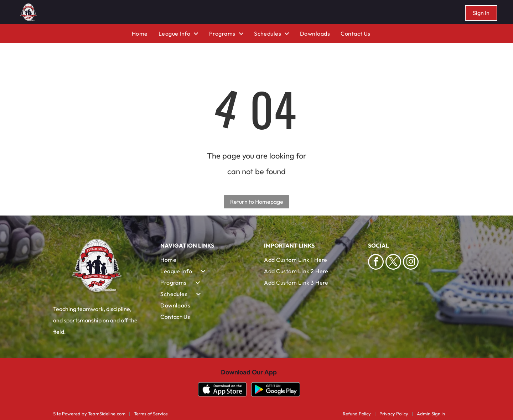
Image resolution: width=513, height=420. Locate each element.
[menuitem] (145, 33)
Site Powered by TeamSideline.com (89, 414)
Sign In (481, 13)
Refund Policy (357, 414)
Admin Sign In (431, 414)
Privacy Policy (394, 414)
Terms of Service (151, 414)
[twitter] (393, 263)
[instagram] (411, 263)
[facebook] (376, 263)
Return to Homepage (257, 202)
